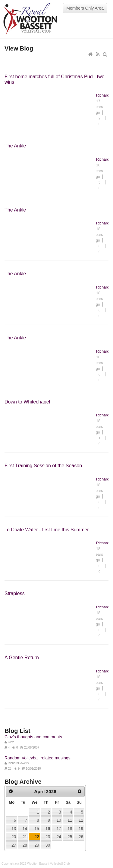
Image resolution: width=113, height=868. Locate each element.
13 (14, 829)
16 (48, 829)
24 (59, 837)
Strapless (15, 593)
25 (70, 837)
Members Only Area (85, 8)
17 (59, 829)
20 (14, 837)
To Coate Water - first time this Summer (47, 530)
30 (48, 845)
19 (81, 829)
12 (81, 820)
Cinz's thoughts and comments (33, 737)
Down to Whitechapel (27, 402)
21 (25, 837)
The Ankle (15, 146)
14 (25, 829)
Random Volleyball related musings (38, 758)
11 (70, 820)
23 (48, 837)
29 (37, 845)
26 (81, 837)
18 (70, 829)
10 (59, 820)
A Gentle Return (22, 658)
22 (37, 837)
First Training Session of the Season (43, 466)
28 (25, 845)
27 (14, 845)
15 (37, 829)
